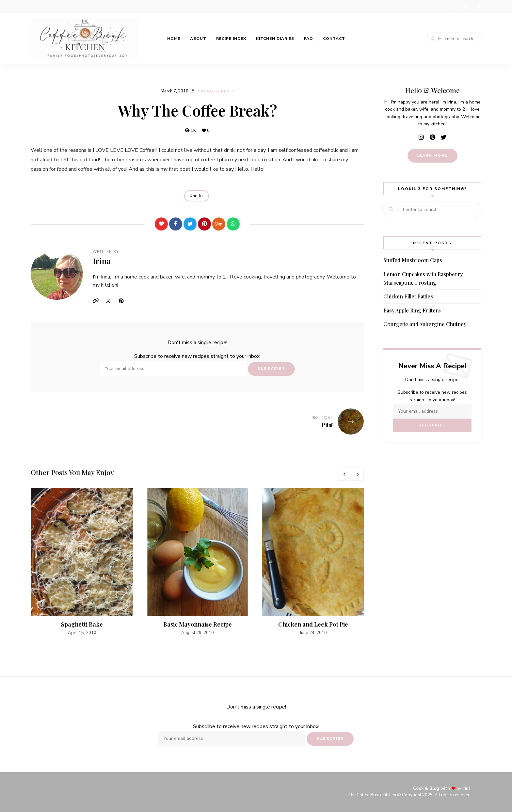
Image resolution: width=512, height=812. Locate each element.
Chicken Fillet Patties (408, 296)
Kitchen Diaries (275, 39)
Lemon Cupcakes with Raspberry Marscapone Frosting (423, 278)
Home (174, 39)
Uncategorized (216, 91)
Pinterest (124, 301)
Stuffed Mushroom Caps (413, 260)
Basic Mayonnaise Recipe (198, 624)
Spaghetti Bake (82, 624)
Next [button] (357, 474)
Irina (102, 261)
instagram (453, 7)
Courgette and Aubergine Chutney (425, 324)
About (198, 39)
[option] (82, 562)
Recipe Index (231, 39)
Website (98, 301)
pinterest (466, 7)
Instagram (111, 301)
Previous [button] (344, 474)
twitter (479, 7)
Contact (334, 39)
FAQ (309, 39)
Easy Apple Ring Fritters (412, 310)
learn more (432, 156)
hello (198, 196)
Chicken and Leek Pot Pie (313, 624)
